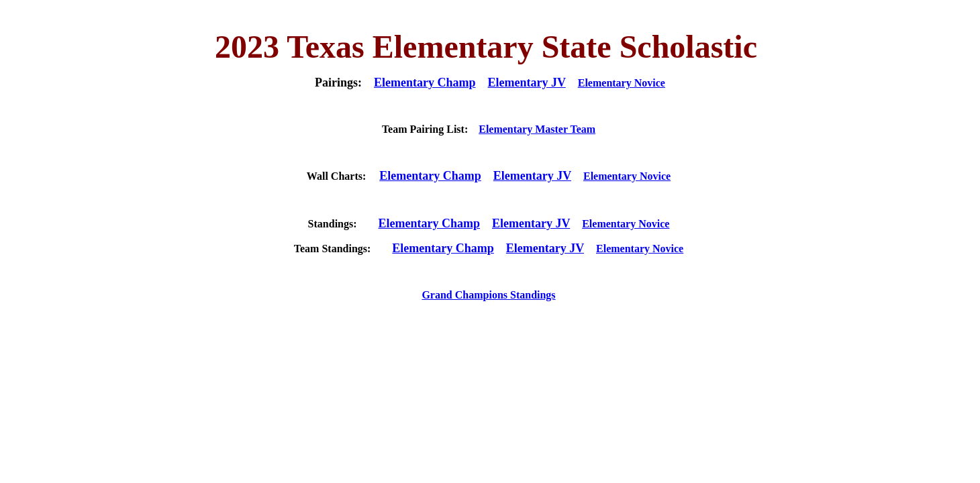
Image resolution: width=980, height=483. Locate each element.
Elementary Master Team (537, 129)
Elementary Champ (425, 83)
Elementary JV (527, 83)
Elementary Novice (622, 83)
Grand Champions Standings (488, 295)
